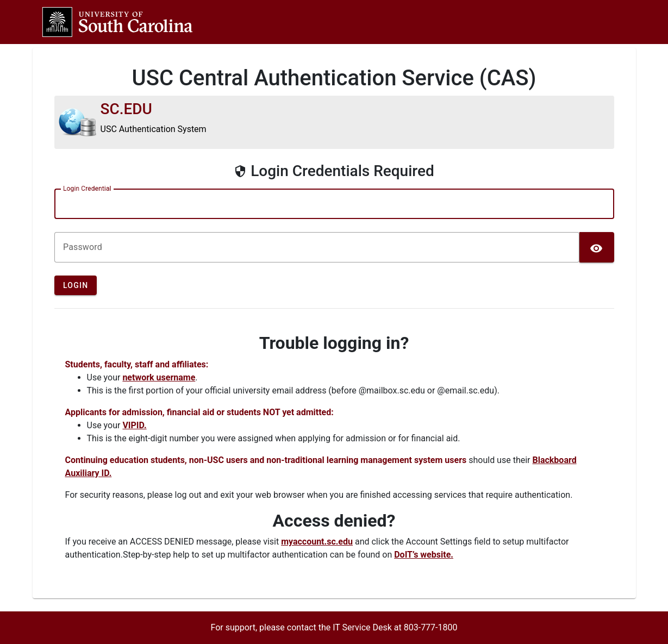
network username (159, 377)
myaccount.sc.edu (317, 542)
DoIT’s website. (424, 555)
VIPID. (134, 425)
